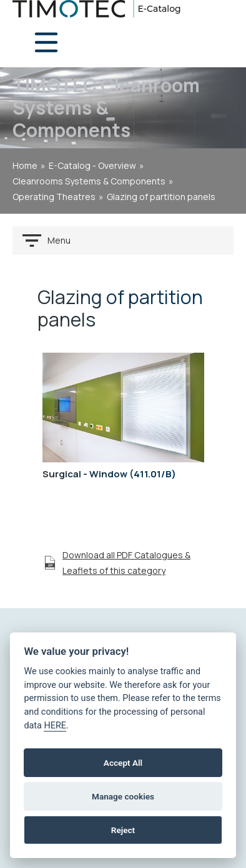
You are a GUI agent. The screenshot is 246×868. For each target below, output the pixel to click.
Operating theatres (54, 197)
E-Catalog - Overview (92, 165)
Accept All (123, 763)
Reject (123, 830)
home (25, 165)
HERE (55, 726)
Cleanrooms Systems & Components (89, 181)
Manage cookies (123, 796)
